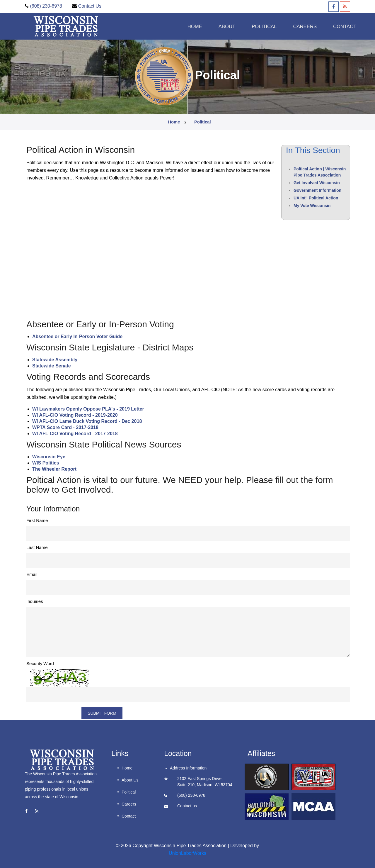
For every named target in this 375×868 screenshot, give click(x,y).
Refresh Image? (53, 713)
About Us (130, 780)
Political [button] (249, 26)
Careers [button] (291, 26)
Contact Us (90, 6)
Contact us (187, 806)
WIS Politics (46, 463)
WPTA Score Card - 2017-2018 (65, 428)
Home (176, 26)
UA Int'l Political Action (316, 198)
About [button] (210, 26)
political (203, 122)
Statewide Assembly (55, 360)
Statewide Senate (52, 366)
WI (36, 434)
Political (129, 792)
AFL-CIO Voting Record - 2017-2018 (78, 434)
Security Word (40, 664)
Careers (129, 804)
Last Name (37, 548)
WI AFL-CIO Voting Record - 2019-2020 (75, 415)
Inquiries (35, 602)
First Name (37, 521)
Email (32, 575)
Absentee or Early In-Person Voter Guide (77, 337)
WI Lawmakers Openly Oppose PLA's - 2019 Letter (88, 409)
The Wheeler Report (54, 469)
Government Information (317, 191)
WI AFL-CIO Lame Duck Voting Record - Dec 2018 (87, 422)
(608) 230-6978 (46, 6)
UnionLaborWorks (187, 853)
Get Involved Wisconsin (317, 183)
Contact (332, 26)
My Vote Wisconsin (312, 206)
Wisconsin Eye (49, 457)
